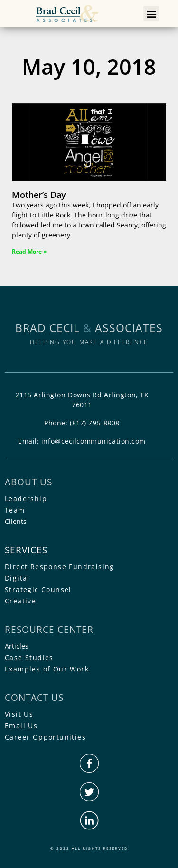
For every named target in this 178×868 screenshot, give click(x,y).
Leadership (26, 498)
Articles (17, 646)
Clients (16, 521)
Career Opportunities (45, 737)
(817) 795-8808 (95, 423)
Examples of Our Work (47, 669)
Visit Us (19, 714)
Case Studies (29, 657)
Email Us (21, 725)
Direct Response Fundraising (60, 567)
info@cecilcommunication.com (94, 441)
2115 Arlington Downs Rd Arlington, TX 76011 (82, 400)
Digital (17, 578)
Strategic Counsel (38, 589)
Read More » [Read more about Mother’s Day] (29, 252)
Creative (20, 601)
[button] (151, 14)
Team (15, 510)
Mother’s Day (39, 195)
